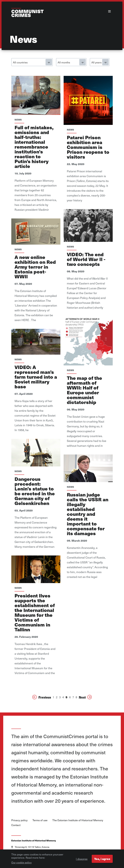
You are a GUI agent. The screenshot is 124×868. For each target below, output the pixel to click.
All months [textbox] (64, 62)
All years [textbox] (96, 62)
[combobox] (32, 62)
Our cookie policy (21, 863)
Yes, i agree (102, 860)
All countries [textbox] (20, 62)
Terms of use (40, 820)
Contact (16, 825)
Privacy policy (19, 820)
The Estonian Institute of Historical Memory (78, 820)
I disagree (82, 860)
